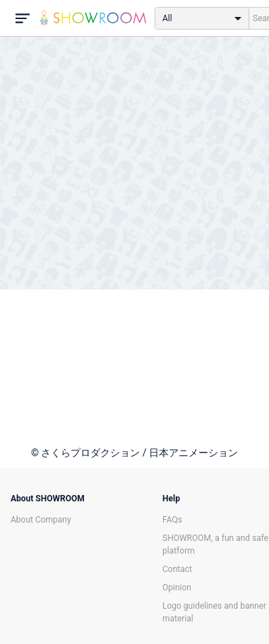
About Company (41, 520)
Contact (177, 569)
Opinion (177, 588)
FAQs (172, 520)
